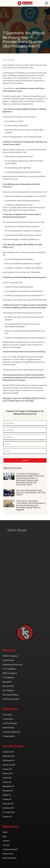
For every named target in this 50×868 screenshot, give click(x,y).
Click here (7, 398)
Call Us (2, 3)
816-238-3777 (33, 398)
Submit (25, 460)
